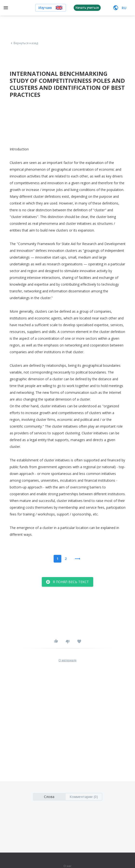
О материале (67, 660)
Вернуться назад (24, 43)
